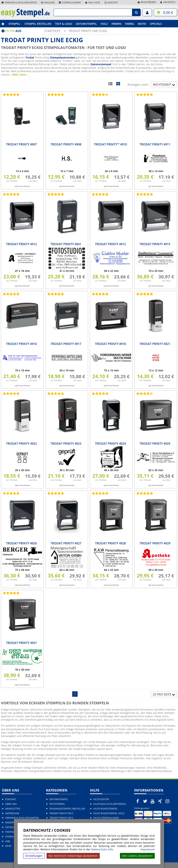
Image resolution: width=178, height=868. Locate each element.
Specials (156, 24)
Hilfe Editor (101, 799)
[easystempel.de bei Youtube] (153, 801)
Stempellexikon (70, 3)
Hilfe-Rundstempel (106, 809)
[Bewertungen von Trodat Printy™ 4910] (100, 94)
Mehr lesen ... (21, 75)
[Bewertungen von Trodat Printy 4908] (55, 94)
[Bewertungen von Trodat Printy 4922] (11, 394)
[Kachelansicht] (118, 84)
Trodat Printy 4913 (61, 818)
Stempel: (15, 24)
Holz (104, 24)
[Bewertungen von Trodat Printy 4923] (55, 394)
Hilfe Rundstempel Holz (109, 813)
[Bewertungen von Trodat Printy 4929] (144, 493)
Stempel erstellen (38, 24)
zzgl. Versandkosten (22, 186)
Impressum (148, 849)
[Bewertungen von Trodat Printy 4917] (55, 294)
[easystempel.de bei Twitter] (145, 801)
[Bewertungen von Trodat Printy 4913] (100, 194)
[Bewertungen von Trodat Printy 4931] (11, 593)
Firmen (116, 24)
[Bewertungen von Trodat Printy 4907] (11, 94)
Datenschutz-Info (102, 849)
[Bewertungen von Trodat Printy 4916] (11, 294)
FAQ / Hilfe (92, 3)
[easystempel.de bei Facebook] (138, 801)
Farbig (130, 24)
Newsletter (13, 809)
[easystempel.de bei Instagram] (167, 801)
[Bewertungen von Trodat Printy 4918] (100, 294)
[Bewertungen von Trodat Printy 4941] (55, 194)
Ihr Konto (167, 2)
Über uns (11, 804)
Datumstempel (86, 24)
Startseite (52, 31)
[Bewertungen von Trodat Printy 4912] (11, 194)
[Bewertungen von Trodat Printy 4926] (11, 493)
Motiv (142, 24)
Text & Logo (64, 24)
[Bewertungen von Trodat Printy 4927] (55, 493)
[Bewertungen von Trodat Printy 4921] (144, 294)
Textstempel (57, 804)
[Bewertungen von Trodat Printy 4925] (144, 394)
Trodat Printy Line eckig (88, 31)
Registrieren (146, 2)
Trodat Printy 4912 (61, 813)
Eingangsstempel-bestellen (67, 809)
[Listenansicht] (110, 84)
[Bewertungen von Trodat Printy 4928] (100, 493)
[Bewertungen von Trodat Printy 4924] (100, 394)
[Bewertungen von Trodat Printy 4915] (144, 194)
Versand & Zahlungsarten (19, 3)
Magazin (48, 3)
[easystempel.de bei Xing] (160, 801)
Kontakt (111, 3)
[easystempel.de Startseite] (25, 16)
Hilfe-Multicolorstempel (110, 804)
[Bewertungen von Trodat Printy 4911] (144, 94)
